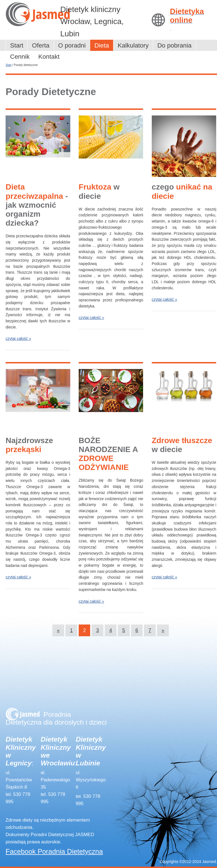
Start (17, 45)
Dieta (102, 45)
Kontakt (49, 57)
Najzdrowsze (29, 445)
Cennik (20, 57)
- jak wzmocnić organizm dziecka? (37, 205)
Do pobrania (174, 45)
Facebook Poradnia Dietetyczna (54, 851)
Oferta (41, 45)
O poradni (72, 45)
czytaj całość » (18, 339)
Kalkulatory (133, 45)
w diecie (99, 191)
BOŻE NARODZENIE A (108, 454)
